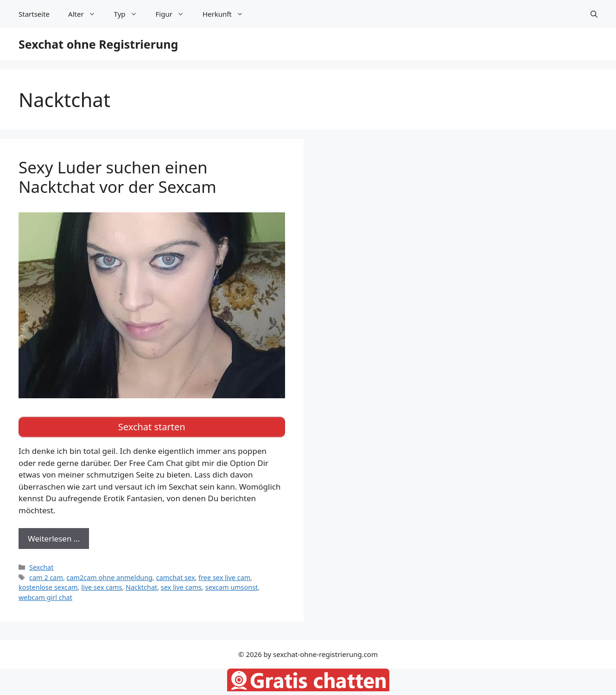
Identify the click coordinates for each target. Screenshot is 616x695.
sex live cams (181, 587)
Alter (86, 14)
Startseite (34, 14)
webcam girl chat (45, 597)
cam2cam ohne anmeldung (110, 577)
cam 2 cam (46, 577)
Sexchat (41, 567)
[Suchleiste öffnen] (594, 14)
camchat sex (176, 577)
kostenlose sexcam (48, 587)
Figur (175, 14)
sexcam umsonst (232, 587)
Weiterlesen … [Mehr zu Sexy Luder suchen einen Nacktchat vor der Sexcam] (54, 539)
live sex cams (102, 587)
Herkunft (228, 14)
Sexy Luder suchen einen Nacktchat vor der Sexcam (117, 177)
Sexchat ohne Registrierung (98, 44)
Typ (130, 14)
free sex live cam (224, 577)
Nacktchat (141, 587)
